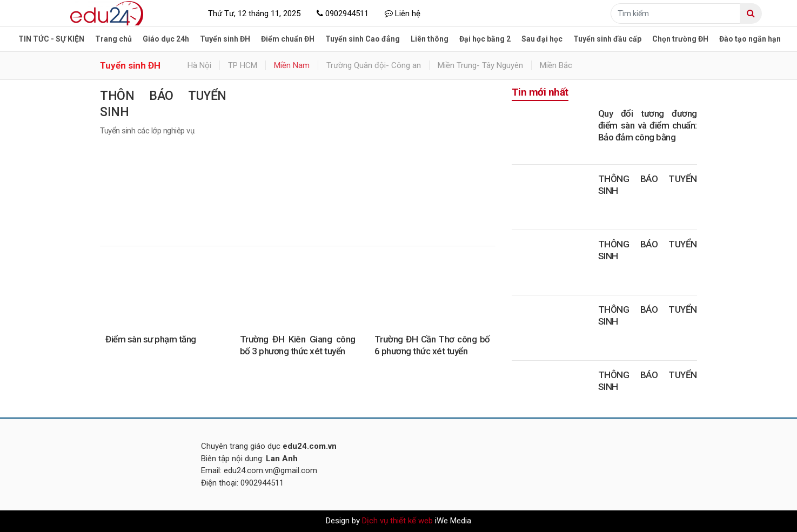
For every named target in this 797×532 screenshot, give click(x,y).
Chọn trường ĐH (680, 39)
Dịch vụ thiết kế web (397, 521)
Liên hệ (403, 14)
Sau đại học (542, 39)
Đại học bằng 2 (485, 39)
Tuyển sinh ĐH (225, 39)
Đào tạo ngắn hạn (750, 39)
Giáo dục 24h (166, 39)
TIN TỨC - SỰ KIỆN (51, 39)
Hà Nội (199, 65)
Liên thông (430, 39)
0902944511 (343, 14)
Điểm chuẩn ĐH (288, 39)
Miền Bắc (556, 65)
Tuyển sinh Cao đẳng (363, 39)
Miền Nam (292, 65)
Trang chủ (113, 39)
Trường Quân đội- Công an (374, 65)
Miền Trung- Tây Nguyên (480, 65)
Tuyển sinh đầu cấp (607, 39)
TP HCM (243, 65)
